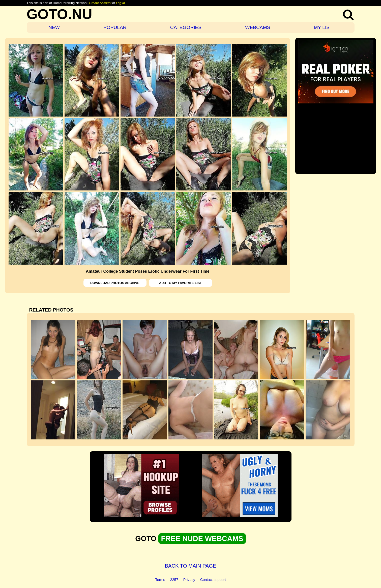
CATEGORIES (186, 27)
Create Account (100, 3)
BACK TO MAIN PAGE (191, 566)
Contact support (213, 580)
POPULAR (115, 27)
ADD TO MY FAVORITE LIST (180, 283)
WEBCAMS (258, 27)
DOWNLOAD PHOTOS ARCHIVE (115, 283)
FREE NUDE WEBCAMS (202, 539)
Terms (160, 580)
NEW (54, 27)
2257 (174, 580)
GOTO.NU (60, 14)
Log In (121, 3)
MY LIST (323, 27)
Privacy (189, 580)
